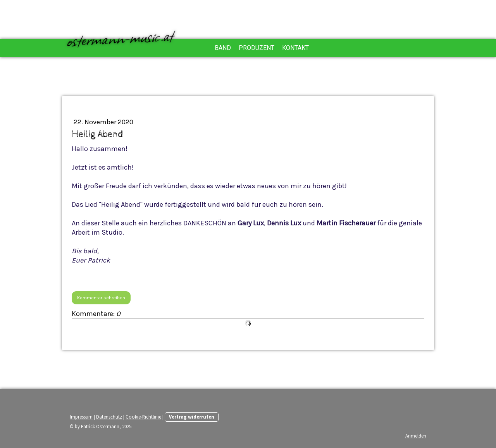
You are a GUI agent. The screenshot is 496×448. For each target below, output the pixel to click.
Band (223, 48)
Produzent (257, 48)
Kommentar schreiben (101, 298)
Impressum (81, 417)
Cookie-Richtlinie (143, 417)
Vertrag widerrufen (192, 417)
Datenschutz (109, 417)
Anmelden (416, 436)
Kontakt (295, 48)
